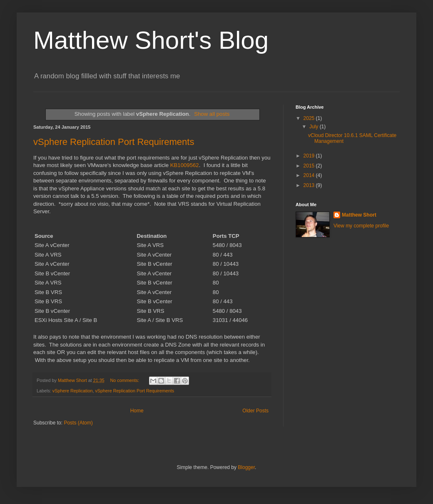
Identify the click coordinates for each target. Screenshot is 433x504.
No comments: (126, 380)
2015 (310, 166)
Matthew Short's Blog (151, 40)
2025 (310, 118)
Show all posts (212, 114)
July (315, 127)
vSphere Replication (73, 391)
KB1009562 (185, 165)
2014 (310, 175)
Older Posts (255, 411)
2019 (310, 156)
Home (137, 411)
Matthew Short (359, 215)
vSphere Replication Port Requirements (114, 142)
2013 (310, 185)
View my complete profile (361, 226)
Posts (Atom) (78, 423)
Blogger (246, 467)
